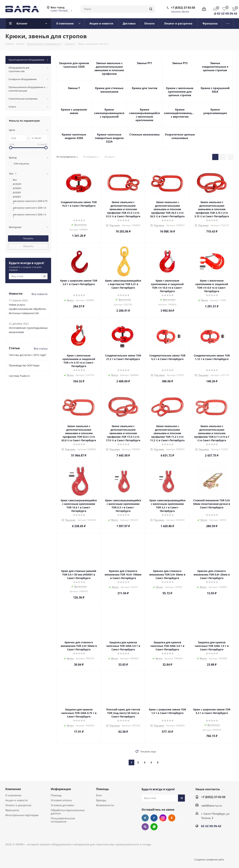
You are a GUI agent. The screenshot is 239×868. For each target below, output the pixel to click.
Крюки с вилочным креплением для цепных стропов (180, 92)
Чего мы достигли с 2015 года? (28, 355)
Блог (99, 795)
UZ (223, 13)
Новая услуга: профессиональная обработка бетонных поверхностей (27, 309)
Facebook (154, 818)
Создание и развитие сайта (209, 860)
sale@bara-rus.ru (212, 805)
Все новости (40, 294)
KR (227, 13)
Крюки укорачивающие (215, 111)
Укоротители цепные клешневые (180, 136)
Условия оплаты (61, 800)
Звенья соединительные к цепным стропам (215, 67)
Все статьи (41, 348)
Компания (13, 789)
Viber (145, 827)
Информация (61, 789)
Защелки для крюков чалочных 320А (74, 65)
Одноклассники (172, 818)
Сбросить (28, 246)
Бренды (101, 800)
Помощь (56, 795)
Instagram (163, 818)
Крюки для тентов (145, 88)
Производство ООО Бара (24, 365)
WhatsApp (154, 827)
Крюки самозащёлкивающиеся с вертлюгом (180, 113)
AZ (236, 13)
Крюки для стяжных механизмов (109, 90)
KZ (219, 13)
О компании (13, 795)
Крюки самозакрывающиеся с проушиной (109, 113)
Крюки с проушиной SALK (215, 90)
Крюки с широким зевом (74, 111)
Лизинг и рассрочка (18, 805)
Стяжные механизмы (145, 134)
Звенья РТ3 (180, 63)
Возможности (105, 805)
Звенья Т (74, 88)
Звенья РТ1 (145, 63)
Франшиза (12, 810)
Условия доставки (62, 805)
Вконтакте (145, 818)
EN (231, 13)
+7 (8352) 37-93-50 (183, 8)
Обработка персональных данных (68, 812)
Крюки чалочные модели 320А (74, 136)
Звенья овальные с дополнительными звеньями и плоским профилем (109, 68)
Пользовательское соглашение (63, 820)
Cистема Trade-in (19, 376)
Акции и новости (17, 800)
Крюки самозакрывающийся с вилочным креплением (145, 115)
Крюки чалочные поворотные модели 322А (109, 138)
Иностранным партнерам (22, 815)
